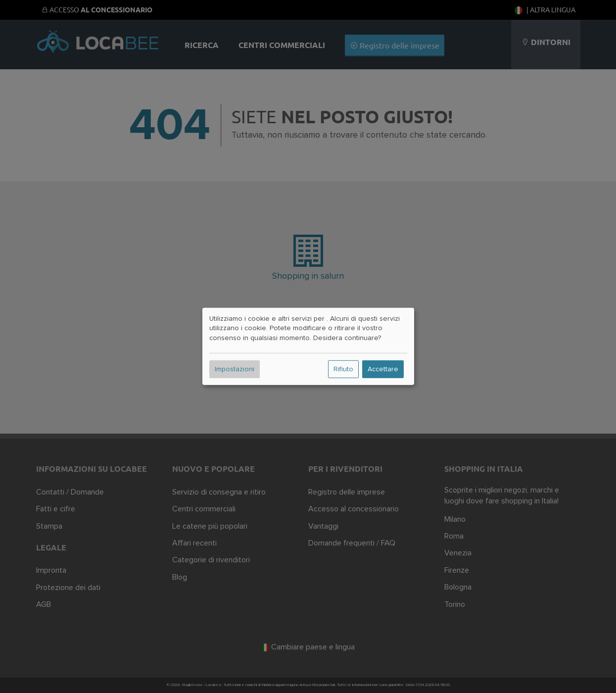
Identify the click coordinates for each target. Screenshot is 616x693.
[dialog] (308, 346)
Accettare (383, 369)
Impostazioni (235, 369)
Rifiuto (343, 369)
